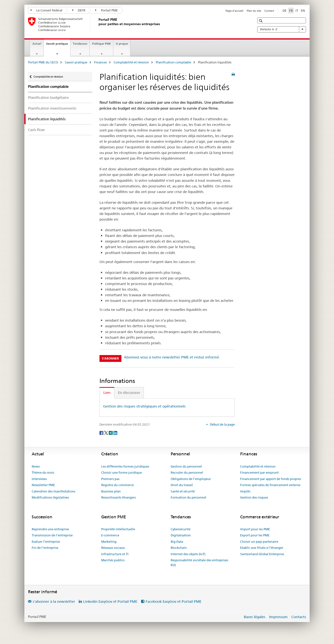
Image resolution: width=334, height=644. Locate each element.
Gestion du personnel (186, 466)
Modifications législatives (50, 497)
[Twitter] (106, 432)
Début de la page (222, 424)
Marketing (109, 542)
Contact (269, 11)
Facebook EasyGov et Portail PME (173, 601)
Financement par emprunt (259, 472)
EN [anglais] (303, 10)
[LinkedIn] (115, 432)
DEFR (79, 10)
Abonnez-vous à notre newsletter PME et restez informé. (172, 357)
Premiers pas (110, 479)
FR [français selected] (291, 10)
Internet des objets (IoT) (188, 554)
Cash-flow (36, 130)
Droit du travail (182, 485)
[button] (261, 21)
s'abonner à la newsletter (54, 601)
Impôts (245, 491)
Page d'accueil (234, 11)
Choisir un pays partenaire (259, 542)
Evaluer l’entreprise (46, 542)
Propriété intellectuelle (118, 529)
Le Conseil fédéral (47, 10)
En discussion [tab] (129, 393)
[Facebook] (102, 432)
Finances (100, 62)
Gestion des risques (254, 497)
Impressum (278, 617)
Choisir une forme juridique (122, 472)
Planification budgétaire (48, 97)
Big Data (177, 542)
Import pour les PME (255, 529)
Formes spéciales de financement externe (270, 485)
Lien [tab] (107, 393)
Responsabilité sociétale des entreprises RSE (199, 562)
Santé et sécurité (183, 491)
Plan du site (254, 11)
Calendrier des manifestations (54, 491)
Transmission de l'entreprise (52, 535)
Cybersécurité (181, 529)
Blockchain (179, 548)
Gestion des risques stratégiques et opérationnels (144, 406)
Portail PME (107, 10)
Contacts (299, 617)
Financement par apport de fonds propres (271, 479)
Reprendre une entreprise (50, 529)
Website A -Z (282, 29)
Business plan (111, 491)
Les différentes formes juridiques (125, 466)
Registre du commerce (118, 485)
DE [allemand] (285, 10)
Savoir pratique (58, 45)
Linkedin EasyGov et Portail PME (110, 601)
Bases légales (255, 617)
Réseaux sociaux (113, 548)
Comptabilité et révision (131, 62)
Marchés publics (113, 560)
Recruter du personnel (187, 472)
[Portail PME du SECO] (98, 24)
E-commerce (110, 535)
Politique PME (102, 44)
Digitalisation (181, 535)
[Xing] (111, 432)
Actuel (37, 44)
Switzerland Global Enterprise (262, 554)
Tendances (80, 44)
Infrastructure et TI (115, 554)
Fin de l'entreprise (45, 548)
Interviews (39, 479)
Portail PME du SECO (43, 62)
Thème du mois (43, 472)
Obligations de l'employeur (191, 479)
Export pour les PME (255, 535)
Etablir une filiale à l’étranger (262, 548)
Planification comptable (173, 62)
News (36, 466)
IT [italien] (297, 10)
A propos (122, 44)
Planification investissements (52, 108)
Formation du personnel (188, 497)
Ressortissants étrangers (118, 497)
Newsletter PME (43, 485)
